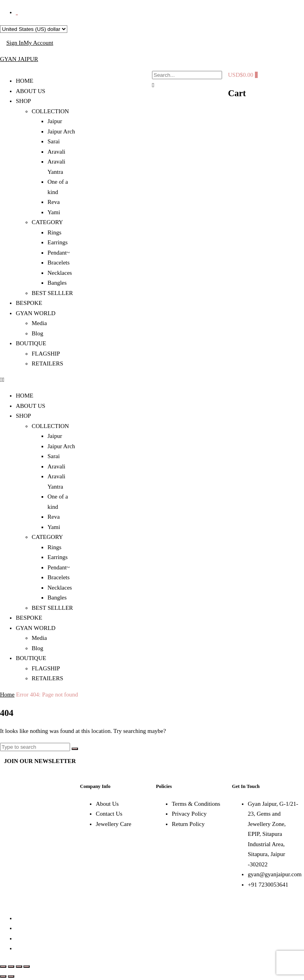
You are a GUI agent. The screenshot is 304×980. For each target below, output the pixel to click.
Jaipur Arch (61, 131)
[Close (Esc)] (27, 967)
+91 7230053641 (268, 885)
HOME (25, 81)
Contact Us (109, 814)
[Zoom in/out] (3, 967)
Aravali (56, 152)
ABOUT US (30, 91)
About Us (107, 804)
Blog (37, 333)
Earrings (58, 242)
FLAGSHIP (46, 354)
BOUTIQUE (31, 343)
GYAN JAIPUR (19, 59)
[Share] (19, 967)
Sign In (15, 43)
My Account (39, 43)
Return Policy (188, 824)
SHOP (23, 101)
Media (39, 323)
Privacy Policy (189, 814)
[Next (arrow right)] (11, 976)
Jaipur (55, 121)
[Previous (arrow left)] (3, 976)
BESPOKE (29, 303)
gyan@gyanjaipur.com (275, 874)
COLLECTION (50, 111)
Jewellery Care (114, 824)
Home (7, 695)
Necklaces (60, 273)
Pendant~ (59, 253)
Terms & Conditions (196, 804)
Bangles (57, 283)
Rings (54, 232)
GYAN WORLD (36, 313)
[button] (38, 380)
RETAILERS (47, 363)
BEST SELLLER (52, 293)
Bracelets (59, 263)
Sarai (54, 141)
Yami (54, 212)
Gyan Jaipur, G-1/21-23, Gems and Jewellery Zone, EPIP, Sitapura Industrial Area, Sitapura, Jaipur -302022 (273, 834)
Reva (54, 202)
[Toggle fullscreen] (11, 967)
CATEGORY (47, 222)
